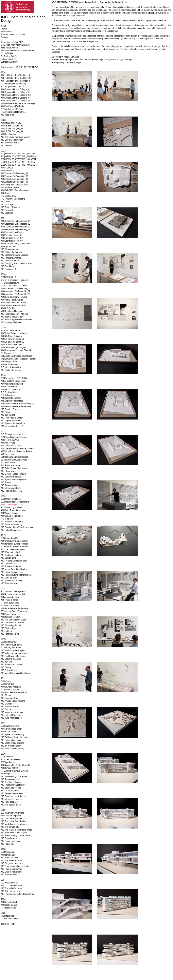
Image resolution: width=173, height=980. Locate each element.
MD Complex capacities (12, 819)
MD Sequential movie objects (14, 833)
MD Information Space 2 (12, 426)
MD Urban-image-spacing (13, 743)
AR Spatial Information (11, 398)
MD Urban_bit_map (10, 791)
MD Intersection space (11, 799)
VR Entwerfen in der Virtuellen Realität (18, 359)
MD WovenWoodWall (11, 552)
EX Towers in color (9, 883)
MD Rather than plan (10, 891)
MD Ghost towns (8, 471)
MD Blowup (6, 667)
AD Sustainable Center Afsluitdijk (16, 765)
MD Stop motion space (11, 740)
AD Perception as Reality (12, 232)
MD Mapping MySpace (11, 322)
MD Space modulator (11, 841)
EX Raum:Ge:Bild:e (10, 919)
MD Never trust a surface (12, 712)
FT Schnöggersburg (10, 283)
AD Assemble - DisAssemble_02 (16, 291)
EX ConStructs (8, 684)
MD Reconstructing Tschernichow (16, 575)
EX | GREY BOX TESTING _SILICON (18, 162)
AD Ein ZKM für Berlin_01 (13, 339)
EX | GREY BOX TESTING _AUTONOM (19, 165)
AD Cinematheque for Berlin (14, 305)
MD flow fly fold (8, 415)
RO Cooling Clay (8, 196)
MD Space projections (11, 788)
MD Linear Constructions (12, 572)
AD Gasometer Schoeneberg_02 (16, 224)
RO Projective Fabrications (13, 199)
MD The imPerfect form (11, 861)
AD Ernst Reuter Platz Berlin (14, 692)
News (4, 26)
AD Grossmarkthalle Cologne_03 (16, 95)
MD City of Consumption (12, 140)
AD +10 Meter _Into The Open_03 (16, 81)
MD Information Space (11, 488)
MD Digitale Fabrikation (12, 421)
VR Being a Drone (9, 362)
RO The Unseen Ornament (13, 549)
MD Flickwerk (7, 210)
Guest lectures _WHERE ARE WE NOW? (20, 67)
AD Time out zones (10, 600)
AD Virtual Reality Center (12, 300)
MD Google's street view (12, 793)
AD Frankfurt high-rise (11, 816)
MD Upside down (9, 558)
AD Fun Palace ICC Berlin (13, 106)
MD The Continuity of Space (14, 620)
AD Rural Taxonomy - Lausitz (14, 297)
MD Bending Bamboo (11, 409)
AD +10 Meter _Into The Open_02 (16, 78)
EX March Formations (11, 499)
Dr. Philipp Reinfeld (10, 56)
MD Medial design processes (14, 777)
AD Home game (8, 855)
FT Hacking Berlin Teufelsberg (15, 611)
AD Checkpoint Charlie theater (15, 541)
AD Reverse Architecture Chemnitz (17, 350)
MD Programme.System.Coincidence (18, 894)
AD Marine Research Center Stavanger (19, 104)
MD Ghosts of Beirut (10, 261)
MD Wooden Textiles (10, 707)
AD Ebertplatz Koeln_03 (12, 241)
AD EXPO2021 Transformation (15, 190)
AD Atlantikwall (8, 171)
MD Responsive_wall (10, 779)
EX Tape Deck (7, 762)
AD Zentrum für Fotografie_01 (14, 173)
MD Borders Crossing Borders (14, 255)
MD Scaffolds (7, 213)
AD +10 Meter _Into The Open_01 (16, 75)
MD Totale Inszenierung (12, 524)
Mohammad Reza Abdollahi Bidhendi (18, 51)
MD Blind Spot (7, 205)
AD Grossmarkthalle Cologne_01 (16, 89)
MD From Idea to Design (12, 418)
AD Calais (5, 193)
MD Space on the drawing (13, 734)
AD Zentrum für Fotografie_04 (14, 182)
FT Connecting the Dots (12, 507)
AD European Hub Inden (12, 345)
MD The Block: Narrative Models (16, 137)
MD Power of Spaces (11, 207)
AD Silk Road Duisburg (11, 336)
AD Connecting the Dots (12, 505)
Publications (6, 32)
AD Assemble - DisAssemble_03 (16, 294)
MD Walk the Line (9, 875)
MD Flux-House (8, 266)
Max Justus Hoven (9, 48)
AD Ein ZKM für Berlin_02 (13, 342)
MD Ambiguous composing (13, 701)
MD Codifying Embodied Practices (16, 263)
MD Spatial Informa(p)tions (13, 423)
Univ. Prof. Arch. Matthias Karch (15, 45)
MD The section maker (11, 805)
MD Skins (5, 412)
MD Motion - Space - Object (13, 474)
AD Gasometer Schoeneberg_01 (16, 221)
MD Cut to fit (7, 631)
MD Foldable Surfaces (11, 566)
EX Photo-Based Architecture (14, 437)
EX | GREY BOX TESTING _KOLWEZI (18, 159)
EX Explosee (7, 757)
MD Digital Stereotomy (11, 370)
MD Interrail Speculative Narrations (17, 320)
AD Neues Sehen (9, 387)
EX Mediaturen (8, 852)
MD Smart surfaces (10, 858)
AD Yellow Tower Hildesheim (14, 333)
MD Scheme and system (12, 665)
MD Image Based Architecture (14, 569)
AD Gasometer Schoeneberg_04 (16, 230)
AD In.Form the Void (10, 440)
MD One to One (8, 564)
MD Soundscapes (9, 838)
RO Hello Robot (8, 463)
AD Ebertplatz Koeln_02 (12, 238)
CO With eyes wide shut (12, 434)
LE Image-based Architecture (14, 460)
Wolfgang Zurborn (9, 62)
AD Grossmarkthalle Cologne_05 (16, 101)
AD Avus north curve (10, 597)
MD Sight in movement (11, 872)
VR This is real (8, 454)
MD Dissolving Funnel (11, 625)
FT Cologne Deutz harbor (12, 87)
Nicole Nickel (7, 53)
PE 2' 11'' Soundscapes (12, 886)
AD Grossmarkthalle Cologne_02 (16, 92)
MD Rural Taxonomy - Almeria (14, 314)
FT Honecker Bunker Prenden (14, 547)
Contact (4, 37)
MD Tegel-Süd (7, 115)
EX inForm (6, 681)
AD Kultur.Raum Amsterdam (14, 510)
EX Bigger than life (9, 538)
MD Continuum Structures (13, 623)
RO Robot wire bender (11, 465)
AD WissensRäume (10, 513)
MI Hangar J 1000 (9, 774)
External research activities (13, 34)
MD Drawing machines (11, 659)
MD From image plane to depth (15, 866)
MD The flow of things (11, 782)
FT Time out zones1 (10, 603)
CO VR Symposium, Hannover (15, 280)
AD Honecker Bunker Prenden (15, 544)
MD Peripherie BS (9, 269)
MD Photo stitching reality (12, 749)
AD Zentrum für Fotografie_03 (14, 179)
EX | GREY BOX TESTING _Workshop (19, 154)
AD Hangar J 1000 (9, 768)
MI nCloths (6, 695)
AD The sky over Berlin (11, 645)
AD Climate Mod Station (12, 516)
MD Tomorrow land (10, 485)
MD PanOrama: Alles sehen (13, 656)
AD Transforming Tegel (11, 446)
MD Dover (6, 202)
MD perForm (7, 662)
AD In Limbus (7, 168)
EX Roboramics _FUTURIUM (14, 378)
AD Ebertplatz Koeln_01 (12, 235)
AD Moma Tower (8, 614)
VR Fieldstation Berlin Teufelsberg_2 (17, 404)
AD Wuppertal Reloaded (12, 384)
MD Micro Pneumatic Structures (15, 673)
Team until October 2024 (12, 42)
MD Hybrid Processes (11, 530)
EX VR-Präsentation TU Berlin (15, 286)
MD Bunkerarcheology (11, 555)
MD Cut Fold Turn (9, 578)
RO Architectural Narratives (13, 112)
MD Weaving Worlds (10, 249)
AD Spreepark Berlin (10, 188)
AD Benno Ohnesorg (10, 390)
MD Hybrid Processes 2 (12, 491)
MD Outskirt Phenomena (12, 715)
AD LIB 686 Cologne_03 (12, 131)
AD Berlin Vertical (9, 902)
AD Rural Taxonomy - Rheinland (15, 244)
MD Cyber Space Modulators (14, 468)
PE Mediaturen (8, 916)
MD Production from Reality (13, 821)
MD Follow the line (9, 670)
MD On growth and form (12, 863)
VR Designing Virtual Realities (14, 457)
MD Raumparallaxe (10, 698)
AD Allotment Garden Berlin (13, 303)
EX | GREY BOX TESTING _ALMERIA (18, 156)
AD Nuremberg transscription (14, 594)
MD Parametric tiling (10, 634)
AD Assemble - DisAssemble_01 (16, 289)
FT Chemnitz (7, 353)
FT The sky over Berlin (11, 648)
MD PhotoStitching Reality (13, 785)
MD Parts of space (9, 802)
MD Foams (6, 482)
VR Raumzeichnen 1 (10, 364)
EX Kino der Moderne (11, 331)
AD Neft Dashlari (8, 308)
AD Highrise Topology (11, 617)
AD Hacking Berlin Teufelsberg (15, 608)
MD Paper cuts (8, 844)
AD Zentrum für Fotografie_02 (14, 176)
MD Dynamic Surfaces (11, 477)
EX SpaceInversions (10, 726)
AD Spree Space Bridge (12, 729)
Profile (4, 29)
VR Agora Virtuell (9, 247)
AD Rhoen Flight (8, 732)
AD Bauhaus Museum (11, 687)
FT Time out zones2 (10, 606)
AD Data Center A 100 (11, 123)
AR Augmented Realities (12, 401)
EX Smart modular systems (13, 591)
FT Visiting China (9, 908)
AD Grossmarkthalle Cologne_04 (16, 98)
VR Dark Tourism (9, 134)
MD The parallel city (10, 827)
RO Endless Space (10, 392)
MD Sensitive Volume (11, 143)
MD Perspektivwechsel (11, 258)
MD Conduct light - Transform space (17, 527)
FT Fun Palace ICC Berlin (13, 109)
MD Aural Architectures (11, 718)
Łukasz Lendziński (9, 59)
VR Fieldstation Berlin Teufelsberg (16, 406)
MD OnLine (6, 709)
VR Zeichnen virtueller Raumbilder (16, 356)
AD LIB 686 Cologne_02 (12, 129)
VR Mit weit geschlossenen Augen (16, 451)
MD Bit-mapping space (11, 746)
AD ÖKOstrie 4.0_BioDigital (13, 348)
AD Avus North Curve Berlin (13, 381)
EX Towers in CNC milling (13, 813)
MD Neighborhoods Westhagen (15, 653)
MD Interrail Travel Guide (12, 317)
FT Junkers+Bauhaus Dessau (14, 771)
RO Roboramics (8, 395)
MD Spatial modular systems (14, 480)
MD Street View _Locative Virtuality (17, 835)
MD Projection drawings (12, 869)
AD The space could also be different (18, 448)
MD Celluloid (7, 146)
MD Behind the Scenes (11, 252)
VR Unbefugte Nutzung (11, 311)
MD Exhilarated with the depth (14, 737)
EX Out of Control (9, 642)
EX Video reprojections (11, 760)
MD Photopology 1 (9, 628)
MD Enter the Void (9, 583)
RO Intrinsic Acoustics (11, 367)
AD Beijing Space (9, 905)
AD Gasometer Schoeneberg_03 (16, 227)
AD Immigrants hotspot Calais (14, 185)
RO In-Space (7, 519)
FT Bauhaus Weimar (10, 690)
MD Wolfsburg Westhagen (13, 650)
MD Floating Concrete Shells (14, 561)
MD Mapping (7, 704)
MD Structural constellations (14, 796)
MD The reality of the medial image (17, 830)
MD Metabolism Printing (12, 581)
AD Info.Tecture (8, 443)
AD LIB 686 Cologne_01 (12, 126)
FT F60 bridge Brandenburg (13, 84)
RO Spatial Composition (12, 522)
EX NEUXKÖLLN (9, 277)
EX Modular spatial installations (15, 502)
